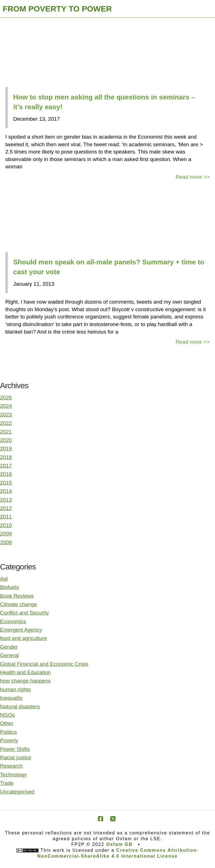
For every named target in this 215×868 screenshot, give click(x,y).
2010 (6, 525)
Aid (4, 579)
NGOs (7, 715)
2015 (6, 483)
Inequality (11, 698)
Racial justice (16, 758)
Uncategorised (17, 792)
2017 (6, 466)
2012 (6, 508)
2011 (6, 517)
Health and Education (25, 672)
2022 (6, 423)
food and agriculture (24, 638)
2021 (6, 432)
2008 (6, 542)
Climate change (18, 604)
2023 (6, 415)
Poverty (9, 740)
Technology (13, 775)
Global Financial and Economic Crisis (44, 664)
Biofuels (10, 587)
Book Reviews (17, 596)
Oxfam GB (119, 844)
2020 (6, 440)
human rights (15, 689)
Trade (7, 783)
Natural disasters (20, 707)
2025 (6, 398)
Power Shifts (15, 749)
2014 (6, 491)
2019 (6, 449)
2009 (6, 534)
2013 (6, 500)
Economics (13, 621)
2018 (6, 457)
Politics (8, 732)
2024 (6, 406)
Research (11, 766)
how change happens (25, 681)
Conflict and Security (24, 613)
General (10, 655)
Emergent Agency (21, 630)
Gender (9, 647)
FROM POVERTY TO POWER (57, 9)
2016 (6, 474)
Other (7, 723)
